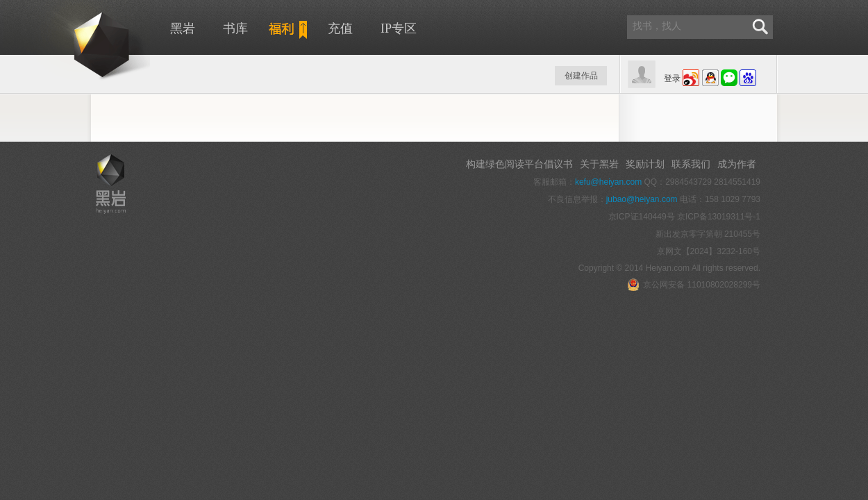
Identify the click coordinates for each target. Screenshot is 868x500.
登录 (672, 78)
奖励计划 (645, 164)
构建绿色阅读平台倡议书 (519, 164)
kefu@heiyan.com (608, 182)
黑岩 (77, 42)
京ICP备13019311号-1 (719, 217)
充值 (340, 28)
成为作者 (737, 164)
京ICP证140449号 (642, 217)
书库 (235, 28)
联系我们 (691, 164)
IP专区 (399, 28)
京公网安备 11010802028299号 (694, 285)
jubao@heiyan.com (642, 199)
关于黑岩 (599, 164)
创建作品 (581, 76)
